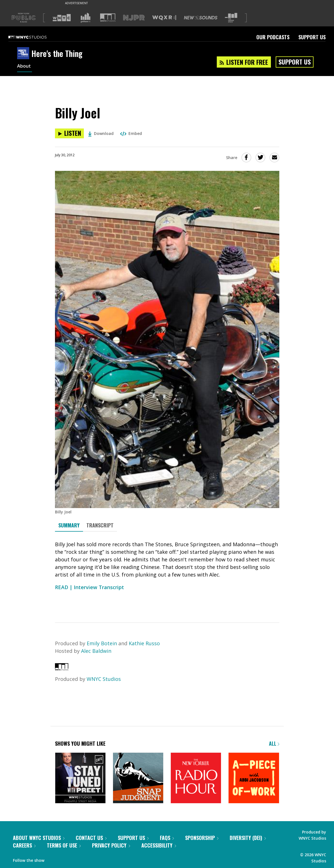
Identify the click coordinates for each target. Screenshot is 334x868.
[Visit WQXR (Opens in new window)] (164, 18)
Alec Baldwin (96, 651)
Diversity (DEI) (248, 838)
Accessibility (159, 845)
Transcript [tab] (100, 525)
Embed (131, 133)
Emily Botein (102, 643)
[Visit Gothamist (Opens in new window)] (86, 18)
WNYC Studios (104, 679)
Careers (24, 845)
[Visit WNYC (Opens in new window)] (62, 18)
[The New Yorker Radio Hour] (196, 778)
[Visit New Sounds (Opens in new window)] (201, 18)
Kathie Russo (144, 643)
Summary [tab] (69, 525)
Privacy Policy (111, 845)
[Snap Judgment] (138, 778)
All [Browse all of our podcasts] (274, 743)
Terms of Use (64, 845)
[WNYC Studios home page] (34, 37)
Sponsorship (202, 838)
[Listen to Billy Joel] (69, 133)
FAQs (167, 838)
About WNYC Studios (39, 838)
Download (101, 133)
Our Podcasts (273, 37)
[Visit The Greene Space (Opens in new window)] (231, 18)
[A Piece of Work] (254, 778)
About (25, 67)
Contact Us (91, 838)
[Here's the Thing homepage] (24, 54)
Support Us (312, 37)
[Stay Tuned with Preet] (80, 778)
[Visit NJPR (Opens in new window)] (134, 18)
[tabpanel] (167, 572)
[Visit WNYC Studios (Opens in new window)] (108, 18)
